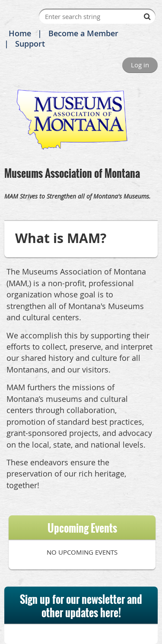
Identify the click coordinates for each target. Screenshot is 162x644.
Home (20, 33)
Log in (140, 65)
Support (30, 44)
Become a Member (83, 33)
